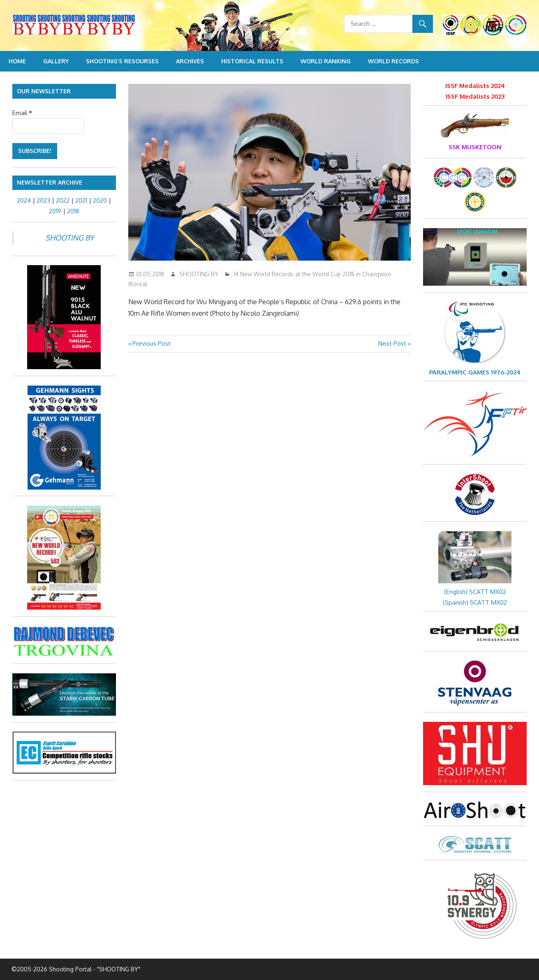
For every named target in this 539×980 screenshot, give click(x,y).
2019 (55, 211)
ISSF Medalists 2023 (475, 96)
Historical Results (252, 61)
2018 (73, 211)
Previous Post (151, 343)
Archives (190, 61)
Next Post (392, 343)
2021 (81, 200)
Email (22, 113)
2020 (100, 200)
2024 (24, 200)
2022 (63, 200)
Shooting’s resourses (122, 61)
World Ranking (326, 61)
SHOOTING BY (199, 274)
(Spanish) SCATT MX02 (475, 602)
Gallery (56, 61)
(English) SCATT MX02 (475, 592)
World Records (393, 61)
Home (17, 61)
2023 (43, 200)
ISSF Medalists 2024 (475, 86)
